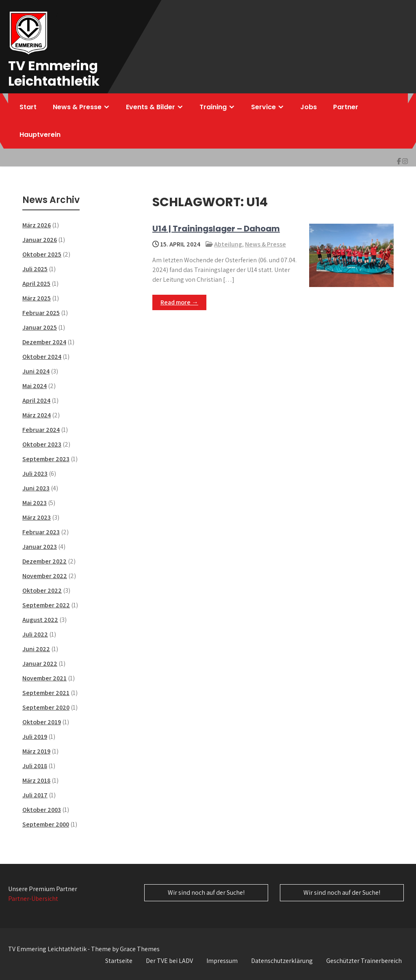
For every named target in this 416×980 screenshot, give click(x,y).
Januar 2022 (40, 664)
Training (213, 107)
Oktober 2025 (42, 254)
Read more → (179, 302)
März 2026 (37, 225)
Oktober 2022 (42, 590)
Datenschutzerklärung (282, 961)
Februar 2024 (41, 430)
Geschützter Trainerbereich (364, 961)
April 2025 (36, 284)
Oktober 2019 (42, 722)
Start (28, 107)
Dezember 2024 (44, 342)
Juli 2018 (35, 766)
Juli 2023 (35, 474)
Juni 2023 (36, 488)
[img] (399, 161)
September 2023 (46, 459)
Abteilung (228, 244)
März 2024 (37, 415)
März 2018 (36, 780)
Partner (346, 107)
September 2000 (46, 824)
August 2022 (40, 620)
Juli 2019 (35, 737)
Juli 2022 (35, 634)
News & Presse (77, 107)
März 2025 (37, 298)
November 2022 (45, 576)
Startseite (119, 961)
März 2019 (36, 751)
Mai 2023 (35, 503)
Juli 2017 (35, 795)
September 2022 (46, 605)
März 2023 (37, 517)
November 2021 (44, 678)
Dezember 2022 (44, 561)
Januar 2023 (40, 547)
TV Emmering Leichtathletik (54, 73)
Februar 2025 (41, 313)
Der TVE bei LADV (169, 961)
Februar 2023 (41, 532)
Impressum (222, 961)
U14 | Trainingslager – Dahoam (216, 229)
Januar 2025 (40, 327)
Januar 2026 (40, 240)
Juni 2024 (36, 371)
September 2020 (46, 707)
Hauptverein (40, 135)
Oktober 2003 (42, 810)
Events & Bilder (151, 107)
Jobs (309, 107)
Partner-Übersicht (33, 899)
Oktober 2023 (42, 444)
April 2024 (36, 400)
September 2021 (46, 693)
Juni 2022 (36, 649)
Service (263, 107)
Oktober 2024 (42, 357)
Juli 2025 (35, 269)
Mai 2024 (35, 386)
